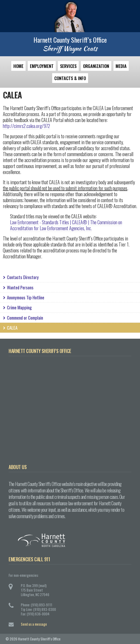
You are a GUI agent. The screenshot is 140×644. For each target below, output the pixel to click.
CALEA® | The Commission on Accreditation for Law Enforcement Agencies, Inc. (66, 225)
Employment (42, 66)
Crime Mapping (17, 307)
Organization (96, 66)
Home (18, 66)
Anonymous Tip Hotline (23, 297)
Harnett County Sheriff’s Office (70, 40)
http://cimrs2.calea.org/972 (26, 126)
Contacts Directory (20, 277)
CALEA (10, 328)
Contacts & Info (70, 78)
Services (68, 66)
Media (121, 66)
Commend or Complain (23, 318)
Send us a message (34, 624)
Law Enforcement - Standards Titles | (41, 222)
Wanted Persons (18, 287)
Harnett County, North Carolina (74, 540)
